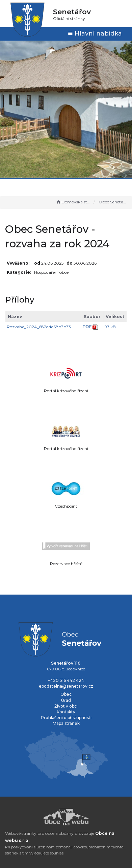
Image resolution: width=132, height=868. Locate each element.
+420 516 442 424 (66, 680)
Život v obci (66, 706)
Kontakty (66, 712)
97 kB (110, 327)
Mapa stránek (66, 723)
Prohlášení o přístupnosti (66, 718)
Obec (66, 694)
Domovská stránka (73, 202)
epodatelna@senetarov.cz (66, 686)
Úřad (66, 700)
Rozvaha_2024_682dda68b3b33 (39, 327)
